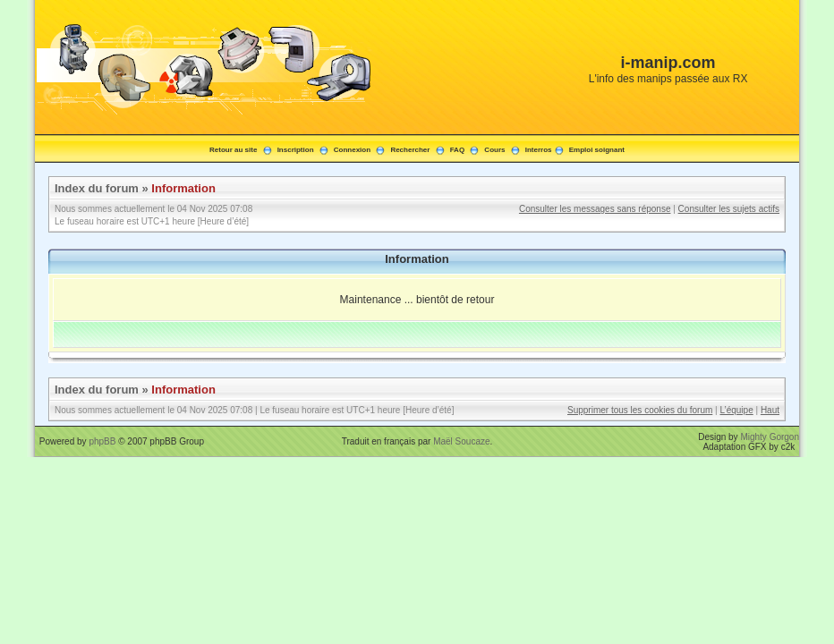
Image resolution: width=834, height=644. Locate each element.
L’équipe (736, 410)
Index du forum (97, 188)
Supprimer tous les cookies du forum (640, 410)
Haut (770, 410)
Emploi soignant (597, 150)
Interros (539, 150)
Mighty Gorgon (770, 437)
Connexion (352, 150)
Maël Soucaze (461, 441)
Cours (494, 150)
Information (183, 188)
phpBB (102, 441)
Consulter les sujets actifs (729, 209)
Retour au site (233, 150)
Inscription (296, 150)
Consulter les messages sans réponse (595, 209)
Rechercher (410, 150)
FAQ (457, 150)
